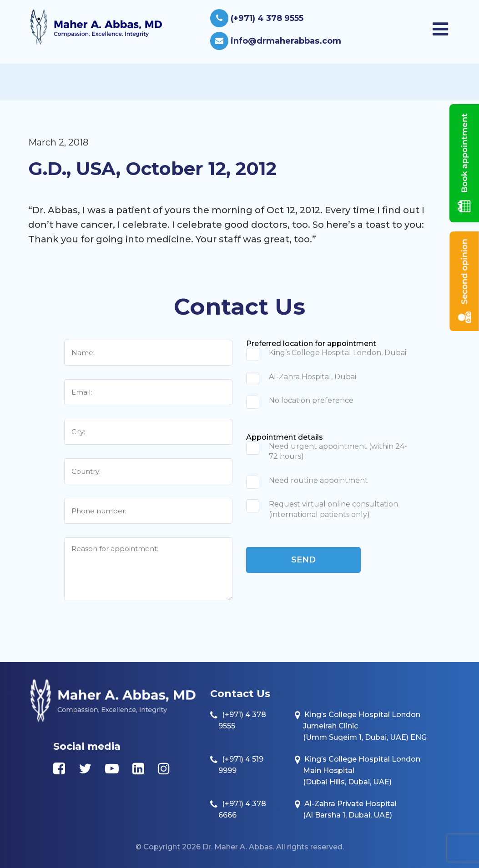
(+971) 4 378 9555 (257, 18)
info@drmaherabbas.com (276, 41)
